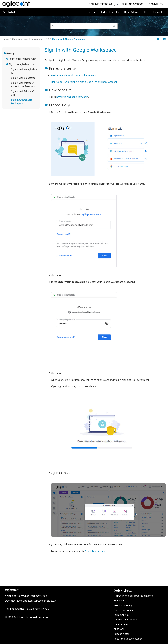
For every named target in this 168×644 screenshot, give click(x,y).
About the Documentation (128, 639)
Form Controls (122, 615)
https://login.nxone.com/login (72, 97)
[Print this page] (165, 39)
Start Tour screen (95, 551)
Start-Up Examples (110, 12)
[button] (5, 53)
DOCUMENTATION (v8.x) (102, 4)
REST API (119, 629)
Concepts (158, 12)
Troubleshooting (123, 605)
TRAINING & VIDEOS (132, 4)
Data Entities (121, 624)
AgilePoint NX (66, 60)
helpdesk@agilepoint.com (139, 596)
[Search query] (84, 26)
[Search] (114, 26)
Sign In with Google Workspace (69, 39)
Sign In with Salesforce (23, 78)
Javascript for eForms (126, 619)
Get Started (9, 12)
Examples (119, 600)
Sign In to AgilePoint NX (36, 39)
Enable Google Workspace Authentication (74, 75)
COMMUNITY (156, 4)
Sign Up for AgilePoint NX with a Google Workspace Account (84, 82)
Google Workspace (92, 60)
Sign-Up (91, 12)
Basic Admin (131, 12)
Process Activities (123, 610)
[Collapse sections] (158, 39)
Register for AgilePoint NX (23, 59)
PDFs (145, 12)
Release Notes (122, 634)
